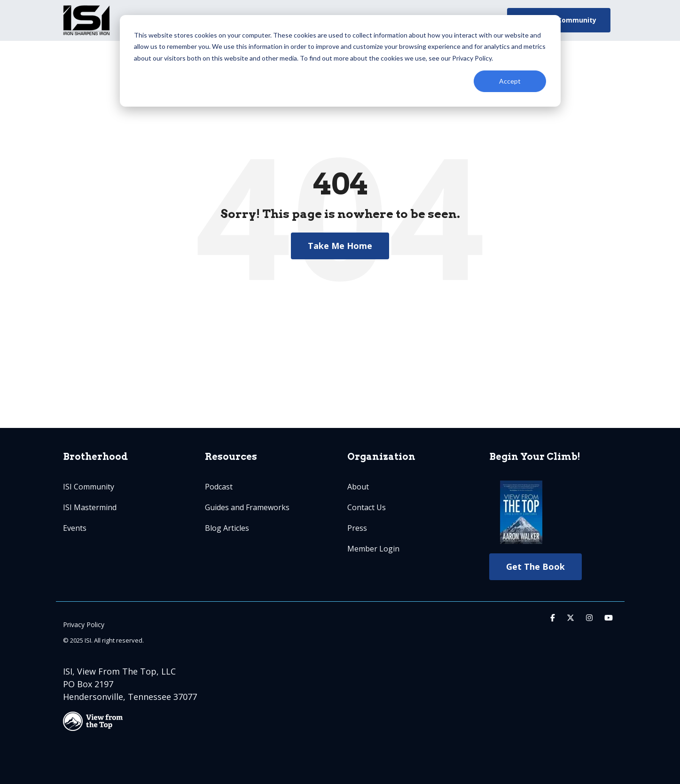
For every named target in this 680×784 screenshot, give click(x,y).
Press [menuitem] (357, 528)
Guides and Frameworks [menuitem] (247, 507)
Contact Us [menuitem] (367, 507)
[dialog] (340, 61)
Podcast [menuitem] (219, 487)
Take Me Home (340, 246)
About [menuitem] (358, 487)
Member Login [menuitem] (373, 549)
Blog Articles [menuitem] (227, 528)
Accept (510, 81)
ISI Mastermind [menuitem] (90, 507)
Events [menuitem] (75, 528)
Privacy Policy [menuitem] (84, 625)
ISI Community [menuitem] (89, 487)
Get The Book (535, 567)
